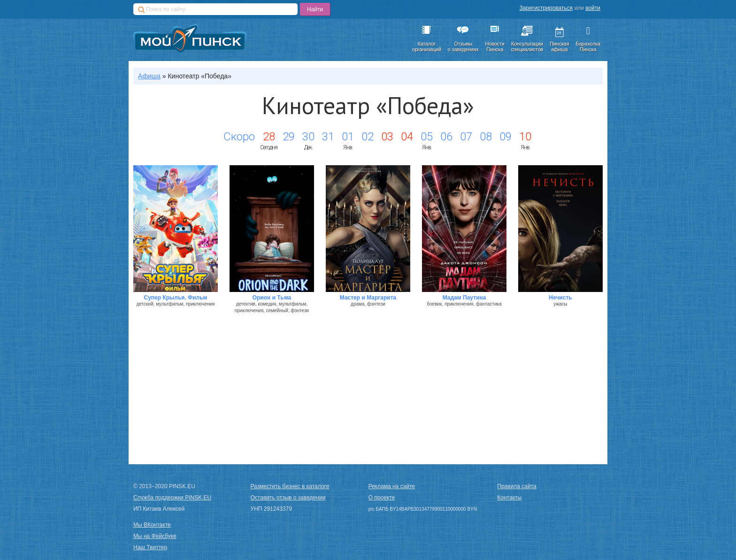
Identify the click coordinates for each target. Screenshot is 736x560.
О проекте (382, 498)
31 (328, 137)
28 (269, 137)
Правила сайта (517, 486)
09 (506, 137)
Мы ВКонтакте (152, 525)
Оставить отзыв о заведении (288, 498)
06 (446, 137)
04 (407, 137)
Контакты (509, 498)
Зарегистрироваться (546, 8)
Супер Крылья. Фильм (176, 298)
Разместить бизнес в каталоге (290, 486)
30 (308, 137)
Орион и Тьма (272, 298)
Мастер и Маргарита (368, 298)
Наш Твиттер (150, 547)
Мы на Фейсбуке (155, 536)
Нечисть (560, 298)
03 (387, 137)
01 (348, 137)
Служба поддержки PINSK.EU (172, 498)
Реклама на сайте (392, 486)
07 (466, 137)
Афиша (149, 76)
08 (486, 137)
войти (593, 8)
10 (525, 137)
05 (427, 137)
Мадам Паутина (464, 298)
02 (368, 137)
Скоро (239, 137)
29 (289, 137)
